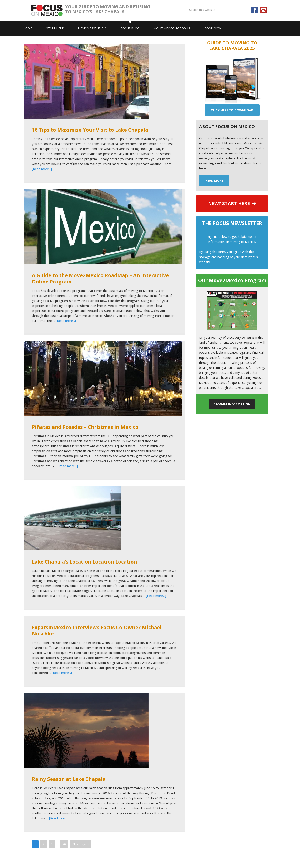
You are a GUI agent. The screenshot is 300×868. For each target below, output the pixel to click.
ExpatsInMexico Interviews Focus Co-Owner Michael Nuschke (97, 630)
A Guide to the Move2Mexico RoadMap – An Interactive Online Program (100, 278)
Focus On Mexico (48, 10)
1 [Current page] (35, 844)
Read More (214, 180)
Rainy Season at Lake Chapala (69, 779)
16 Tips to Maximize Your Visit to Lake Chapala (90, 130)
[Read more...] (42, 169)
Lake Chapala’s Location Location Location (84, 562)
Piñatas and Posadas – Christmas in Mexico (85, 427)
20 (64, 844)
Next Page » (81, 844)
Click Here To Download (232, 110)
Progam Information (232, 404)
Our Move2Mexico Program (232, 280)
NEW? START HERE (229, 203)
